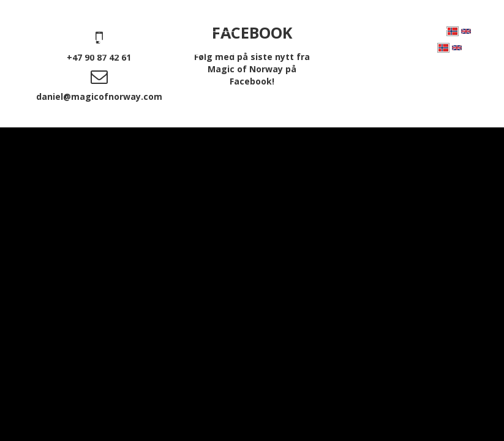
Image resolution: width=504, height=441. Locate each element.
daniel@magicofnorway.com (99, 96)
